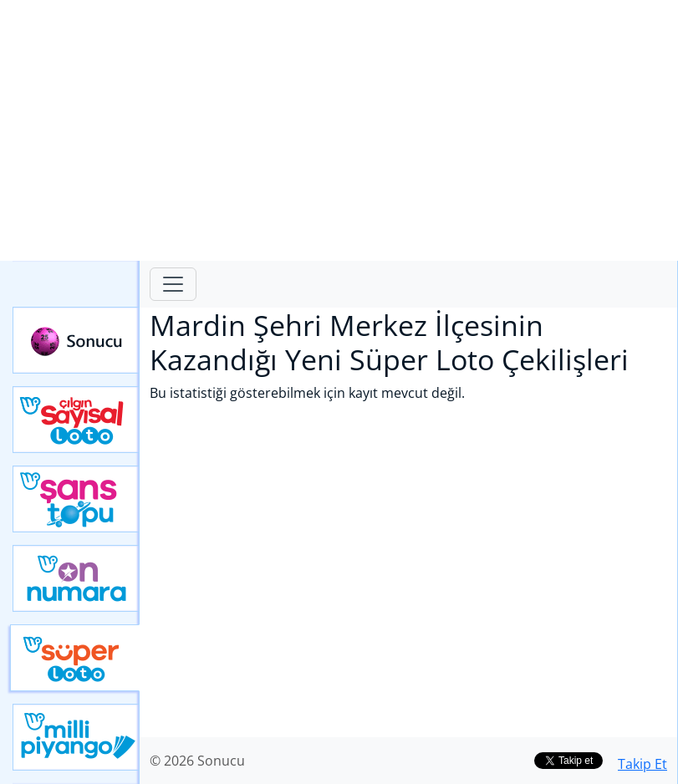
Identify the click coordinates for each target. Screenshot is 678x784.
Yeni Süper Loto (75, 658)
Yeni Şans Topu (76, 499)
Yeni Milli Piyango (76, 737)
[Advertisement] (339, 130)
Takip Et (642, 764)
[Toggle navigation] (173, 284)
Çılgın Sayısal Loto (76, 420)
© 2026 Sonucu (197, 761)
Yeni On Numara (76, 578)
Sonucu (76, 340)
